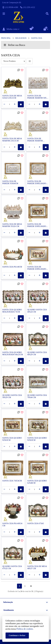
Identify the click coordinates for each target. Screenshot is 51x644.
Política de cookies (25, 629)
